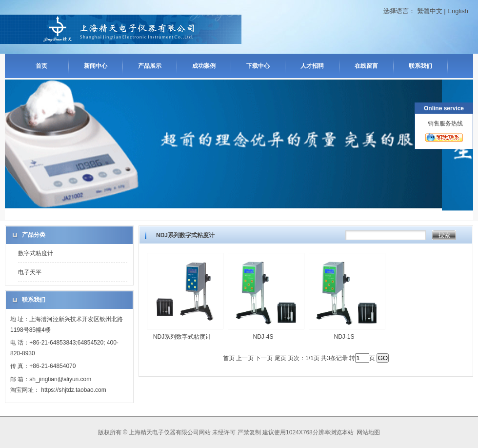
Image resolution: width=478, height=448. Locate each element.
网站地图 (368, 432)
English (458, 11)
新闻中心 (96, 66)
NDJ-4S (263, 337)
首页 (41, 66)
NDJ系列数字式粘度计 (182, 337)
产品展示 (150, 66)
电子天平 (30, 272)
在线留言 (366, 66)
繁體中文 (430, 11)
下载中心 (258, 66)
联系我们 (420, 66)
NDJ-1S (344, 337)
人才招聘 (312, 66)
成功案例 (204, 66)
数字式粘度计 (36, 253)
